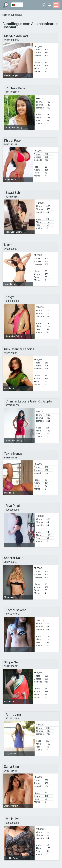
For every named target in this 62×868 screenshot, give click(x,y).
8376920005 (11, 353)
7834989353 (11, 562)
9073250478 (12, 405)
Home (6, 15)
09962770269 (13, 614)
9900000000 (11, 249)
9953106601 (12, 197)
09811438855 (11, 40)
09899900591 (11, 666)
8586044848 (11, 458)
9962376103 (11, 145)
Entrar (49, 5)
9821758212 (12, 92)
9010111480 (12, 719)
